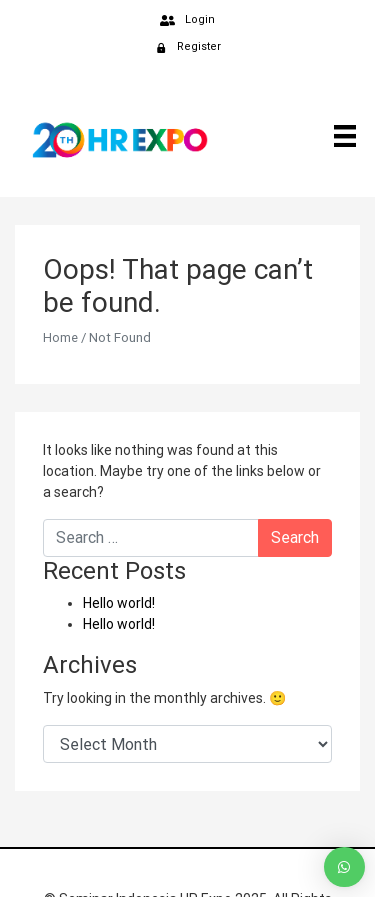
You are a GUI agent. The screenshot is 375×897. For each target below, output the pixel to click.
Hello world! (119, 603)
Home (60, 337)
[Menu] (337, 135)
